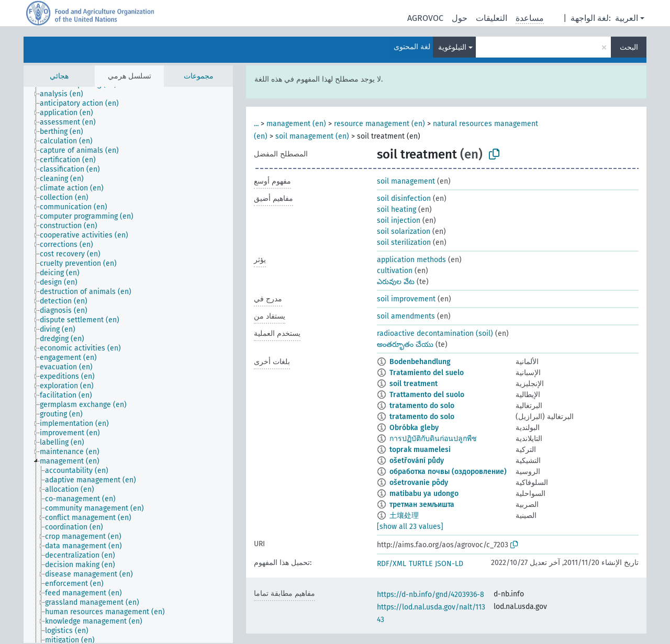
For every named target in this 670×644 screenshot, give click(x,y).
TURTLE (421, 564)
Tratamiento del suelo (427, 373)
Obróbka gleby (414, 428)
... (256, 124)
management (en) (296, 124)
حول (460, 18)
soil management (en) (312, 136)
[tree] (128, 365)
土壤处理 (404, 516)
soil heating (397, 210)
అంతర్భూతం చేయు (405, 344)
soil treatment (414, 384)
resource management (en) (379, 124)
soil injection (399, 221)
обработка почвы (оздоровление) (448, 472)
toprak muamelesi (420, 450)
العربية (627, 18)
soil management (406, 181)
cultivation (395, 271)
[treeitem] (66, 94)
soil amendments (406, 316)
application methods (411, 260)
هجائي (59, 76)
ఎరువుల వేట (396, 282)
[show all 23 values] (410, 527)
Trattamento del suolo (427, 395)
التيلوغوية (452, 47)
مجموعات (199, 76)
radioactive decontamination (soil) (435, 334)
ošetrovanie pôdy (419, 483)
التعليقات (492, 18)
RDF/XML (392, 564)
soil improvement (406, 299)
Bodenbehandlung (420, 362)
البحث (629, 47)
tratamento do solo (422, 406)
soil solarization (404, 231)
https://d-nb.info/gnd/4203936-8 (431, 595)
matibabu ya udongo (424, 494)
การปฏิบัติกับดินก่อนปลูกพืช (433, 439)
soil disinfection (404, 199)
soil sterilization (404, 242)
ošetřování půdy (417, 461)
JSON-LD (449, 564)
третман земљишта (422, 505)
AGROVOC (425, 18)
